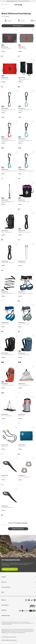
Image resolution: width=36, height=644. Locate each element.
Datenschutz (14, 640)
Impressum (7, 640)
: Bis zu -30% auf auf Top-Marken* (22, 1)
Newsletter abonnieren (9, 569)
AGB (3, 640)
